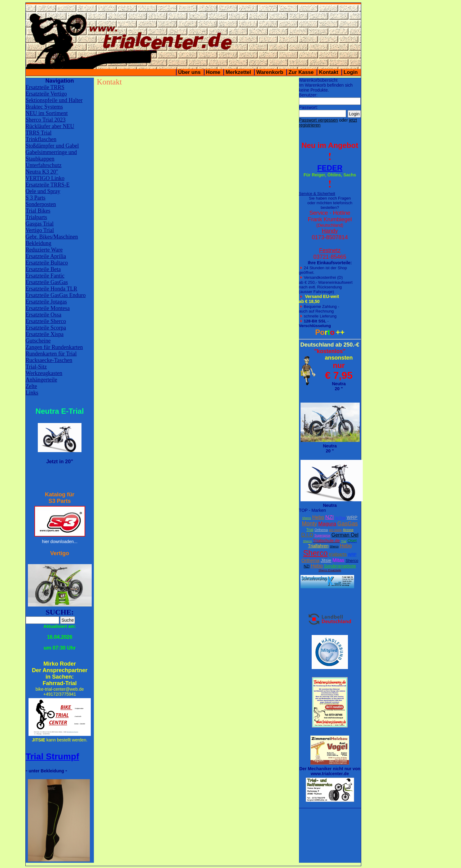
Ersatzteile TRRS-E (48, 185)
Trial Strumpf (53, 756)
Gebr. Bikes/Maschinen (52, 237)
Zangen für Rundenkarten (54, 347)
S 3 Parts (36, 198)
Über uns (189, 72)
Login (351, 72)
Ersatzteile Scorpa (46, 328)
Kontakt (328, 72)
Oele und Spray (43, 191)
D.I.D (307, 535)
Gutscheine (38, 341)
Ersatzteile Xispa (45, 334)
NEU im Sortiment (47, 113)
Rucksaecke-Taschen (49, 360)
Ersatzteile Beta (43, 269)
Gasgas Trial (40, 224)
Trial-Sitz (36, 367)
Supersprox (322, 535)
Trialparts (36, 217)
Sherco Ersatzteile (330, 570)
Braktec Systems (44, 107)
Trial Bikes (38, 211)
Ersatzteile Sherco (46, 321)
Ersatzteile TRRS (45, 87)
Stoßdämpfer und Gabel (52, 146)
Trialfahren (318, 546)
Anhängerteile (42, 380)
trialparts (338, 554)
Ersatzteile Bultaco (47, 263)
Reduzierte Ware (44, 250)
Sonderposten (41, 204)
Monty (309, 524)
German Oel (345, 535)
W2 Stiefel (335, 530)
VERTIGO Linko (45, 178)
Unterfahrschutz (44, 165)
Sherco (307, 518)
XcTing (340, 518)
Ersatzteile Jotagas (46, 302)
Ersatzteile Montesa (48, 308)
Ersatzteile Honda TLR (52, 289)
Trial (310, 530)
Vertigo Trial (40, 230)
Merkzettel (238, 72)
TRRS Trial (39, 133)
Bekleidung (39, 243)
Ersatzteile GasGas (47, 282)
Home (213, 72)
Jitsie (326, 560)
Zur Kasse (301, 72)
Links (32, 393)
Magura (327, 524)
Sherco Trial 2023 (46, 120)
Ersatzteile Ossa (44, 315)
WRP (352, 517)
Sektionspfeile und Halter (54, 100)
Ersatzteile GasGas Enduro (56, 295)
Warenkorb (270, 72)
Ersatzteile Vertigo (46, 94)
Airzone (348, 530)
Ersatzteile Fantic (45, 276)
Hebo (318, 517)
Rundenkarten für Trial (51, 354)
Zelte (31, 386)
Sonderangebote (340, 566)
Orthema (321, 530)
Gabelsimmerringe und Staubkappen (51, 155)
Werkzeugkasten (44, 373)
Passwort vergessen (318, 120)
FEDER (330, 168)
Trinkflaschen (41, 139)
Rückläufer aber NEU (50, 126)
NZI (329, 517)
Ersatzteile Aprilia (46, 256)
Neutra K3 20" (42, 172)
